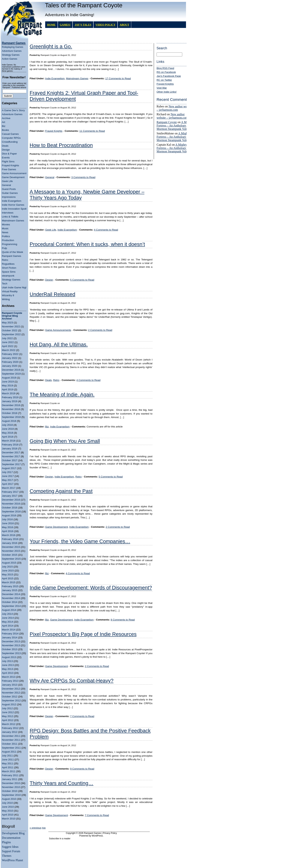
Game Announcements (15, 173)
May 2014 (7, 622)
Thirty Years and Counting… (61, 783)
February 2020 (10, 362)
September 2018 (11, 417)
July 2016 (7, 519)
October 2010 (10, 791)
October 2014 (10, 602)
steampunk (8, 276)
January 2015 (10, 590)
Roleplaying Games (12, 47)
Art (3, 122)
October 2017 (10, 460)
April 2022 (8, 346)
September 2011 (11, 748)
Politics (6, 236)
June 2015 (8, 571)
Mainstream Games (13, 221)
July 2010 (7, 803)
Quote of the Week (12, 252)
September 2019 (11, 374)
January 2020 (10, 366)
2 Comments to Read (100, 330)
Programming (10, 244)
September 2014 (11, 606)
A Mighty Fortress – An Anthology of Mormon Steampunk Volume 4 (175, 126)
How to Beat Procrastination (61, 145)
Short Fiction (9, 268)
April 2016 (8, 531)
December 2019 (11, 370)
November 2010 (11, 787)
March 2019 (9, 393)
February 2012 (10, 728)
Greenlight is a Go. (51, 46)
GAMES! (65, 25)
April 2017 (8, 484)
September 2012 (11, 700)
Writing (6, 299)
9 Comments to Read (82, 769)
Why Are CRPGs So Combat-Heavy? (72, 681)
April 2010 (8, 815)
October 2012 (10, 697)
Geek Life (7, 181)
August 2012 (9, 704)
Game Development (13, 177)
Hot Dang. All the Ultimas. (59, 344)
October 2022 (10, 330)
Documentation (11, 838)
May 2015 (7, 575)
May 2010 (7, 811)
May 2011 (7, 763)
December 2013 (11, 641)
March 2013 (9, 677)
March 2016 (9, 535)
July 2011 (7, 756)
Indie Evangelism (12, 201)
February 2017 (10, 492)
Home (51, 25)
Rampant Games (12, 256)
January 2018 (10, 449)
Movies (6, 224)
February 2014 (10, 634)
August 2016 (9, 515)
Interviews (8, 213)
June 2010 (8, 807)
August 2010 (9, 799)
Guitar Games (10, 193)
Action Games (10, 59)
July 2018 (7, 425)
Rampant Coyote (167, 122)
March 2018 (9, 441)
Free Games (9, 169)
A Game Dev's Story (13, 110)
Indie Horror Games (13, 205)
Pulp (4, 248)
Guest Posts (9, 189)
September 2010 (11, 795)
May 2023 (7, 323)
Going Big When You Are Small (65, 441)
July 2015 (7, 567)
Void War (162, 88)
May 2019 (7, 386)
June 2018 (8, 429)
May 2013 (7, 669)
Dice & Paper (9, 154)
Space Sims (9, 272)
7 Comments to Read (82, 716)
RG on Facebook (166, 72)
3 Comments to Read (83, 177)
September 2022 (11, 334)
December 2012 (11, 689)
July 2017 (7, 472)
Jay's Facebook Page (169, 76)
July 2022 (7, 338)
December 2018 (11, 405)
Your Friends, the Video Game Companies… (80, 541)
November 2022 (11, 326)
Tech (5, 284)
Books (5, 130)
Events (6, 158)
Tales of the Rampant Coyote (84, 5)
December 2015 (11, 547)
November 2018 (11, 409)
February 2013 (10, 681)
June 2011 (8, 760)
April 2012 (8, 720)
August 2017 (9, 468)
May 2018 (7, 433)
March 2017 (9, 488)
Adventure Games (12, 51)
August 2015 (9, 563)
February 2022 (10, 354)
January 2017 (10, 496)
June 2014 (8, 618)
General (6, 185)
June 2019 (8, 382)
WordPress (97, 836)
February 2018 (10, 445)
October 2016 (10, 508)
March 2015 (9, 582)
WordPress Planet (12, 860)
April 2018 (8, 437)
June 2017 (8, 476)
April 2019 (8, 389)
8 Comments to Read (123, 620)
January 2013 (10, 685)
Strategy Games (11, 55)
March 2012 (9, 724)
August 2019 (9, 378)
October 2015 (10, 555)
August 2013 (9, 657)
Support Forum (11, 851)
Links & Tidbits (10, 217)
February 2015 (10, 586)
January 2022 (10, 358)
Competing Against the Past (61, 491)
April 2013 (8, 673)
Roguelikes (8, 264)
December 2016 (11, 500)
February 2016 (10, 539)
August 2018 (9, 421)
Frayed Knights (10, 165)
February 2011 (10, 775)
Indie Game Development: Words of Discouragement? (91, 588)
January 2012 (10, 732)
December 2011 (11, 736)
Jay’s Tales (83, 25)
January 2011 (10, 779)
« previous (36, 828)
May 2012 (7, 716)
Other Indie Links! (167, 92)
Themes (7, 856)
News (5, 232)
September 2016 (11, 512)
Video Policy (105, 25)
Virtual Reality (10, 291)
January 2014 (10, 638)
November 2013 (11, 645)
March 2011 (9, 771)
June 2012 (8, 712)
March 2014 (9, 630)
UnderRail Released (52, 294)
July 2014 (7, 614)
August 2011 (9, 752)
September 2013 (11, 653)
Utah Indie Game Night (15, 287)
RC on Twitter (164, 80)
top (44, 828)
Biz (4, 126)
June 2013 (8, 665)
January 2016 (10, 543)
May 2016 (7, 527)
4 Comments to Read (106, 230)
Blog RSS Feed (165, 68)
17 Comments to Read (118, 78)
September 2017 (11, 464)
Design (6, 150)
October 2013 (10, 649)
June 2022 (8, 342)
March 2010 (9, 819)
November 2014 (11, 598)
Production (8, 240)
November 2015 (11, 551)
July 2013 (7, 661)
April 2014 (8, 626)
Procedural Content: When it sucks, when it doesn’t (87, 244)
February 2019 (10, 397)
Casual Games (10, 134)
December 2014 (11, 594)
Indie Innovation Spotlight (16, 209)
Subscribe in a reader (60, 839)
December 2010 (11, 783)
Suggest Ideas (10, 847)
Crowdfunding (10, 142)
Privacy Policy (110, 833)
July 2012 (7, 708)
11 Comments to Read (92, 131)
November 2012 (11, 693)
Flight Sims (8, 162)
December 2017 (11, 452)
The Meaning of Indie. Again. (62, 395)
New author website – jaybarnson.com (175, 108)
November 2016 (11, 504)
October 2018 (10, 413)
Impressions (9, 197)
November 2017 (11, 456)
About (124, 25)
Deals (5, 146)
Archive (6, 118)
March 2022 (9, 350)
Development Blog (13, 833)
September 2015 (11, 559)
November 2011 (11, 740)
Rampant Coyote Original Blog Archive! (12, 316)
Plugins (6, 842)
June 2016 (8, 523)
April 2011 (8, 767)
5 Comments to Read (82, 280)
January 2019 (10, 401)
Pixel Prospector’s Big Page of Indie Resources (83, 634)
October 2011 (10, 744)
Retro (5, 260)
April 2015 (8, 578)
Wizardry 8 (8, 295)
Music (5, 228)
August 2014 (9, 610)
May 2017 (7, 480)
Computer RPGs (11, 138)
